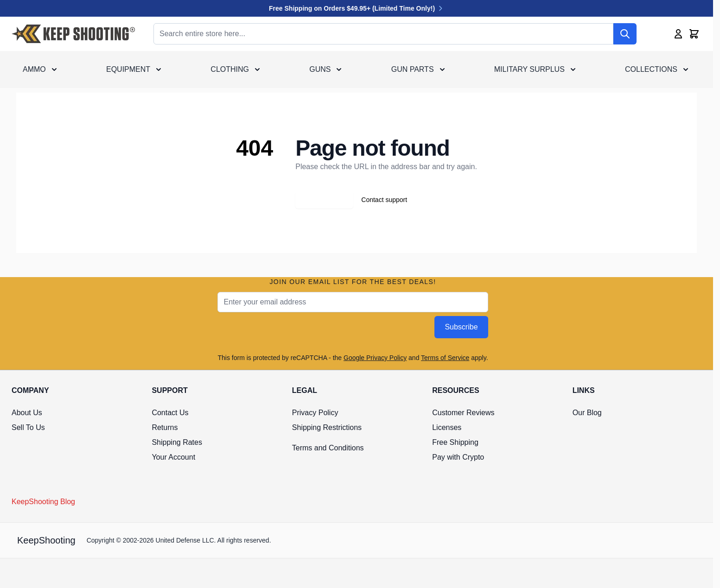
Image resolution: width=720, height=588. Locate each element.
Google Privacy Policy (375, 358)
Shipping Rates (177, 442)
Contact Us (170, 413)
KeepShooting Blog (43, 502)
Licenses (447, 427)
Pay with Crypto (458, 457)
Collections (651, 69)
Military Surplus (529, 69)
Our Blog (587, 413)
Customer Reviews (463, 413)
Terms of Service (445, 358)
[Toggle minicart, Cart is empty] (694, 34)
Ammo (34, 69)
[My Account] (678, 34)
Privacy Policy (315, 413)
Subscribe (461, 327)
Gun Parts (413, 69)
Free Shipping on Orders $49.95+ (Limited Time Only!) (357, 8)
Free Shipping (455, 442)
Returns (165, 427)
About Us (27, 413)
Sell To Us (28, 427)
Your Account (173, 457)
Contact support (384, 200)
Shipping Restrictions (327, 427)
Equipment (128, 69)
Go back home (324, 200)
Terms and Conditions (328, 448)
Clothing (230, 69)
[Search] (625, 34)
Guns (320, 69)
